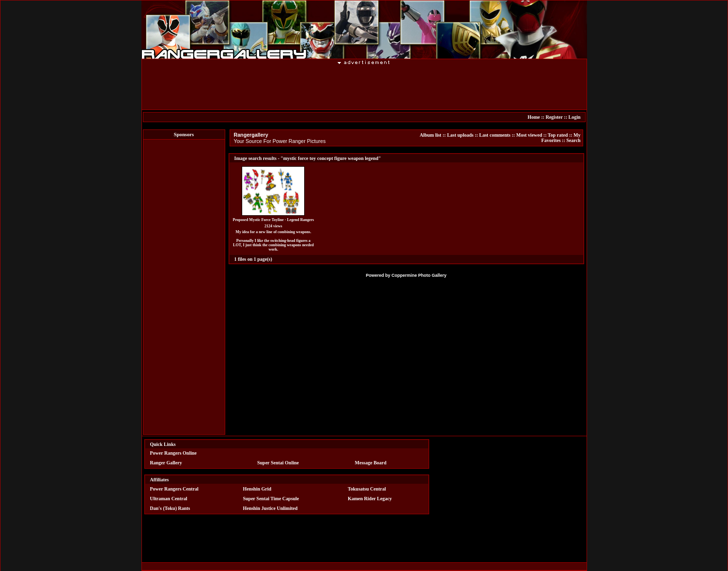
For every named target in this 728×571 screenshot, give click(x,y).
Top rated (558, 135)
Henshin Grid (257, 489)
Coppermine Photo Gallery (419, 275)
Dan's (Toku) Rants (170, 508)
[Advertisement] (364, 87)
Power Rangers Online (173, 453)
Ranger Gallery (166, 463)
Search (573, 140)
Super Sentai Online (278, 463)
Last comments (495, 135)
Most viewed (529, 135)
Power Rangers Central (174, 489)
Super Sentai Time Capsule (271, 499)
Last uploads (460, 135)
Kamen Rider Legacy (370, 499)
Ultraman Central (169, 499)
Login (574, 117)
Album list (430, 135)
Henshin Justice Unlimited (270, 508)
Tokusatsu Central (367, 489)
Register (554, 117)
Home (534, 117)
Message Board (371, 463)
